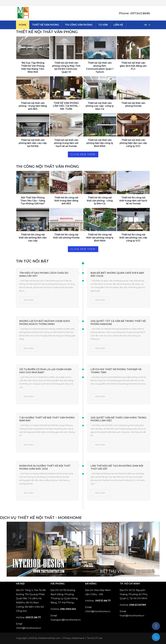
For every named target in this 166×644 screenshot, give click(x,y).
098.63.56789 (138, 605)
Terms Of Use (95, 638)
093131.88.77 (33, 617)
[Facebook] (156, 626)
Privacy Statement (74, 638)
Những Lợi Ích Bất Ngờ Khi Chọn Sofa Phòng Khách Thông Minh (45, 323)
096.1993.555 (68, 609)
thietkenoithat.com (49, 638)
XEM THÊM (29, 300)
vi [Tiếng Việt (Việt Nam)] (146, 25)
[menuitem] (23, 25)
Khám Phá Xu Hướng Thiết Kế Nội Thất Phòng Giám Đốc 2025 (45, 467)
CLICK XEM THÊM (83, 154)
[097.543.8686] (156, 637)
